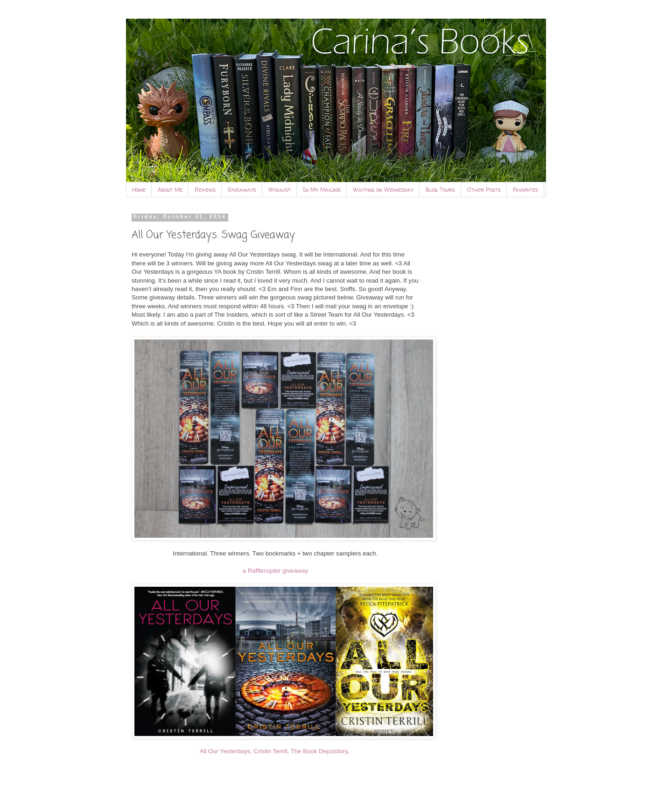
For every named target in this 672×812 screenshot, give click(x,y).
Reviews (205, 190)
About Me (170, 190)
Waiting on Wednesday (383, 190)
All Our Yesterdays (225, 751)
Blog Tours (440, 190)
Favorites (525, 190)
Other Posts (484, 190)
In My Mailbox (322, 190)
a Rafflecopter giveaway (276, 571)
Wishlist (280, 190)
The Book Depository (319, 751)
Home (139, 190)
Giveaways (242, 190)
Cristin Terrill (270, 751)
